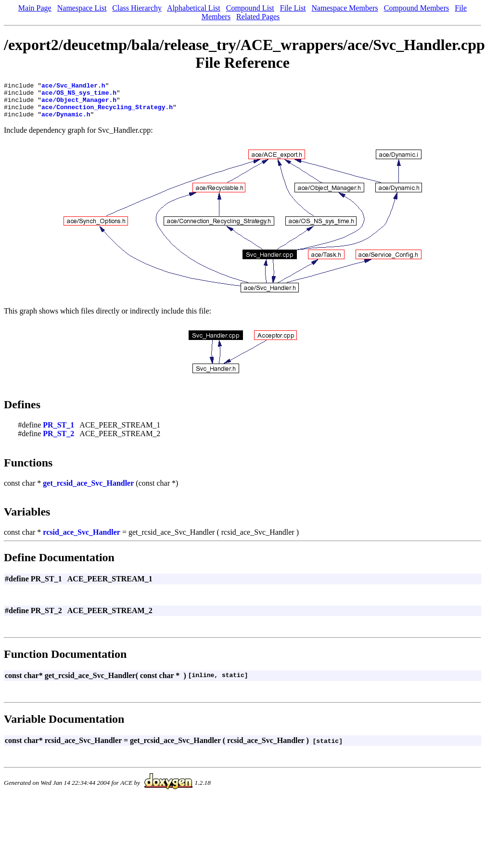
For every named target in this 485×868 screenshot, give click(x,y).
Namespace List (82, 8)
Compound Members (417, 8)
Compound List (250, 8)
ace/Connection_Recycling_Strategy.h (107, 113)
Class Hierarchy (137, 8)
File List (293, 8)
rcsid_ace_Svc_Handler (82, 539)
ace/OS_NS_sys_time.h (79, 95)
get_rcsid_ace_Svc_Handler (88, 490)
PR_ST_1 (58, 432)
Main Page (35, 8)
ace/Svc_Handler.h (73, 87)
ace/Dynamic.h (66, 121)
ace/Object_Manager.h (79, 104)
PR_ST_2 (58, 441)
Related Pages (258, 17)
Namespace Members (345, 8)
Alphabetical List (194, 8)
